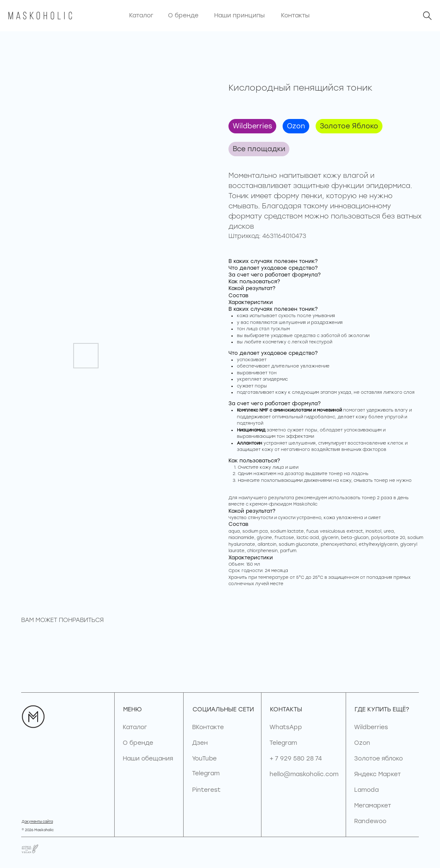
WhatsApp (286, 727)
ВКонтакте (208, 727)
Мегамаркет (373, 806)
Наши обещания (148, 759)
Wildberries (252, 126)
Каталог (135, 727)
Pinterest (206, 790)
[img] (427, 16)
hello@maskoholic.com (304, 774)
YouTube (204, 759)
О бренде (138, 743)
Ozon (296, 126)
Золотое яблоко (378, 759)
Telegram (283, 743)
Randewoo (370, 821)
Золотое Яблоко (349, 126)
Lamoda (366, 790)
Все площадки (259, 149)
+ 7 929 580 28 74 (296, 759)
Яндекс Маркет (377, 774)
